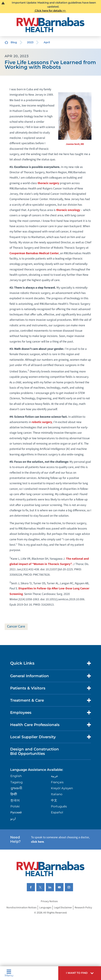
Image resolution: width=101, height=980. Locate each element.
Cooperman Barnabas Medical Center (34, 253)
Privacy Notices (49, 901)
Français (57, 782)
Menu (9, 973)
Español (57, 812)
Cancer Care (16, 626)
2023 (30, 42)
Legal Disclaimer (63, 908)
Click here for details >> (50, 11)
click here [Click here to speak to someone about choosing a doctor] (37, 842)
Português (59, 806)
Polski (15, 806)
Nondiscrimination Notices (21, 908)
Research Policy (83, 908)
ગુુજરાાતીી (16, 788)
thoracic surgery (48, 183)
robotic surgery (42, 422)
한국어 (15, 800)
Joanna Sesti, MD (75, 144)
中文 (54, 800)
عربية (54, 776)
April (47, 42)
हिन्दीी (14, 794)
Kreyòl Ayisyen (62, 788)
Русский (16, 812)
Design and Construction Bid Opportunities (35, 751)
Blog (14, 42)
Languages (45, 908)
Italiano (57, 794)
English (16, 776)
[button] (80, 973)
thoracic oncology (68, 210)
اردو (13, 819)
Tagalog (17, 782)
